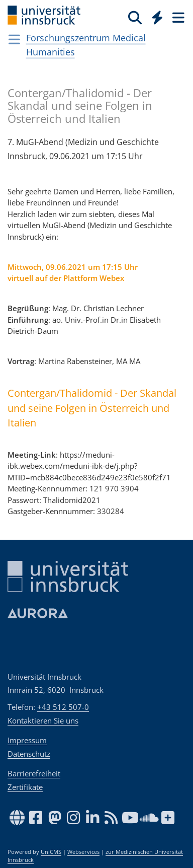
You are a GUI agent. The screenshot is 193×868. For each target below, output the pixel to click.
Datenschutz (29, 754)
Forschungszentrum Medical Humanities (86, 45)
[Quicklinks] (158, 17)
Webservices (83, 852)
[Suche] (135, 17)
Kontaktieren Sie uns (43, 720)
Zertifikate (25, 787)
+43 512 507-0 (63, 707)
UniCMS (51, 852)
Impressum (27, 740)
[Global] (155, 16)
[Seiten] (177, 17)
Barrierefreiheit (34, 773)
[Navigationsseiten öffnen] (14, 39)
